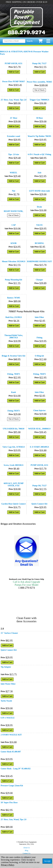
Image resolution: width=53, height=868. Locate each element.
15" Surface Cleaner (9, 633)
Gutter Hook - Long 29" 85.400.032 (16, 769)
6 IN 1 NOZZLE (8, 718)
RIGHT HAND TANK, (13, 211)
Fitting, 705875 (14, 374)
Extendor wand (14, 136)
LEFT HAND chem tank (40, 191)
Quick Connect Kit (39, 504)
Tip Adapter (6, 667)
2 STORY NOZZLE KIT (11, 735)
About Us (26, 848)
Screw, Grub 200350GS (13, 465)
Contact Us (27, 853)
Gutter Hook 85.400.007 (11, 752)
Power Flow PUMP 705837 (14, 82)
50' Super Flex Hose (9, 803)
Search (30, 41)
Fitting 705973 (14, 411)
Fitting (39, 338)
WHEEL (13, 173)
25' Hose (14, 118)
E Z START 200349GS (40, 447)
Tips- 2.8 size (14, 154)
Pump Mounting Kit (13, 280)
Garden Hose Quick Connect (14, 504)
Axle (39, 173)
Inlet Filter (39, 317)
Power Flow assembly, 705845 (40, 82)
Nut (14, 191)
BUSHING (39, 243)
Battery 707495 (14, 298)
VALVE (39, 225)
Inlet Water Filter (8, 684)
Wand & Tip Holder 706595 (39, 136)
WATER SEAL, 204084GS (39, 429)
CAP (14, 225)
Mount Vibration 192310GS (14, 261)
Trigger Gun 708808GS (39, 100)
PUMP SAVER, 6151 (14, 63)
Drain (39, 207)
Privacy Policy (8, 865)
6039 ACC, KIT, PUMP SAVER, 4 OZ (14, 484)
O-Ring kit (39, 356)
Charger (39, 280)
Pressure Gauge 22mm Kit (12, 786)
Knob (13, 392)
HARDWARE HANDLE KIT (39, 261)
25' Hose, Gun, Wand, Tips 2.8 (13, 100)
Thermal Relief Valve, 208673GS (14, 336)
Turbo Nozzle (6, 701)
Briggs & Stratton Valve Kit (14, 356)
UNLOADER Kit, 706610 (14, 429)
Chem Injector (40, 410)
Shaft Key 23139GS (13, 317)
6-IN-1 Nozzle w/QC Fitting (39, 154)
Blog (26, 850)
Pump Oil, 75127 (39, 63)
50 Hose (40, 118)
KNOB (13, 243)
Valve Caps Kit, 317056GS (14, 447)
